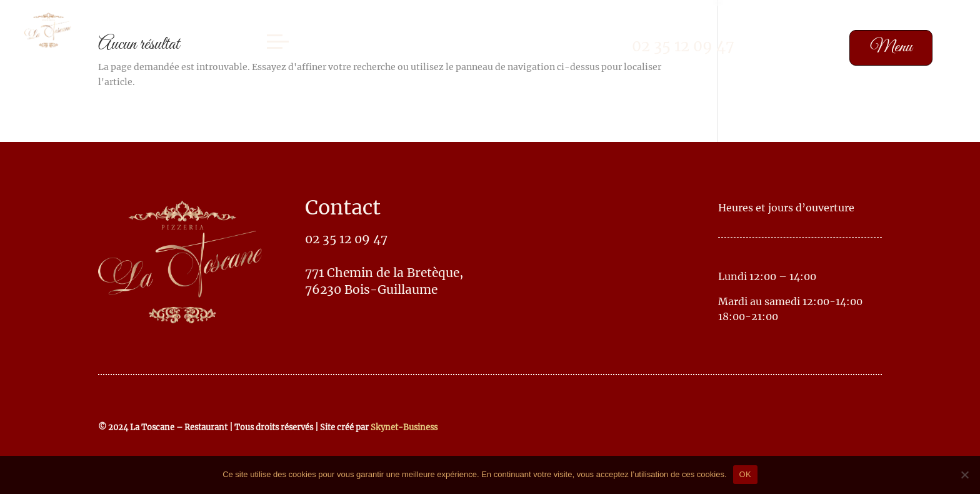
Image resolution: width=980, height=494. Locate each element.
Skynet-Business (404, 427)
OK (745, 474)
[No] (964, 475)
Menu (891, 47)
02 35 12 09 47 (683, 46)
